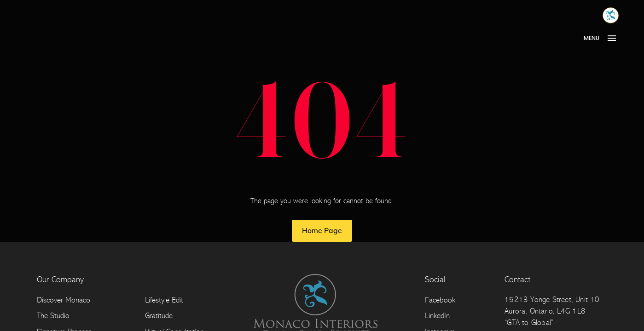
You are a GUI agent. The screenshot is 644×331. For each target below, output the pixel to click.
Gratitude (159, 316)
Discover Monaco (64, 300)
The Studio (53, 316)
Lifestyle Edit (164, 300)
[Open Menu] (603, 38)
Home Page (322, 230)
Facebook (440, 300)
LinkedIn (437, 316)
